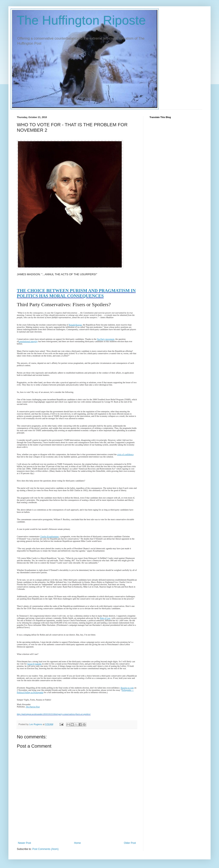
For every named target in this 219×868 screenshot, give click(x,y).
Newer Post (24, 843)
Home (77, 843)
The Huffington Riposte (81, 20)
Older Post (130, 843)
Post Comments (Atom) (45, 849)
